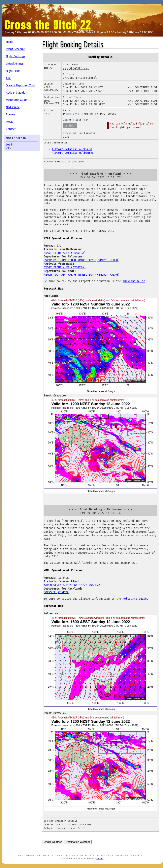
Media (10, 122)
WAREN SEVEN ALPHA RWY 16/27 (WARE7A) (73, 585)
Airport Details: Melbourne (73, 153)
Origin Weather (53, 842)
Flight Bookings (15, 56)
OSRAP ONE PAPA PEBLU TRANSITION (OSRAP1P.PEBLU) (81, 260)
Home (9, 42)
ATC (8, 78)
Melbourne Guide (17, 100)
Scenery (11, 114)
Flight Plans (13, 71)
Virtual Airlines (15, 64)
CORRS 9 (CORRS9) (57, 592)
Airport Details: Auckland (72, 149)
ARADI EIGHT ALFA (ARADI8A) (65, 253)
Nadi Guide (13, 107)
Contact (11, 129)
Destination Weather (78, 842)
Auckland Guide (15, 93)
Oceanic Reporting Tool (20, 85)
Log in (10, 144)
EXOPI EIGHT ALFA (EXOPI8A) (65, 267)
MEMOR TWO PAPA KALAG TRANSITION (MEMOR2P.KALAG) (81, 275)
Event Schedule (15, 49)
